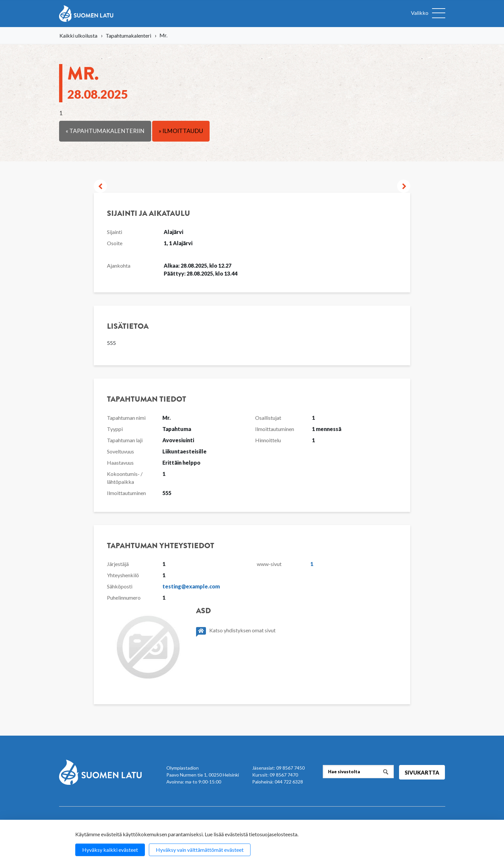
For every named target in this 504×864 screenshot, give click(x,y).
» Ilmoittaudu (181, 131)
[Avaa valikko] (428, 14)
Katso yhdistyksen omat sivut (236, 632)
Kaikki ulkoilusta (78, 35)
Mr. (98, 81)
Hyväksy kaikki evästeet (110, 850)
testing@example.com (191, 586)
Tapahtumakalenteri (128, 35)
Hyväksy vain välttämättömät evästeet (200, 850)
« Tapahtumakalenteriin (105, 131)
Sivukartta (422, 772)
